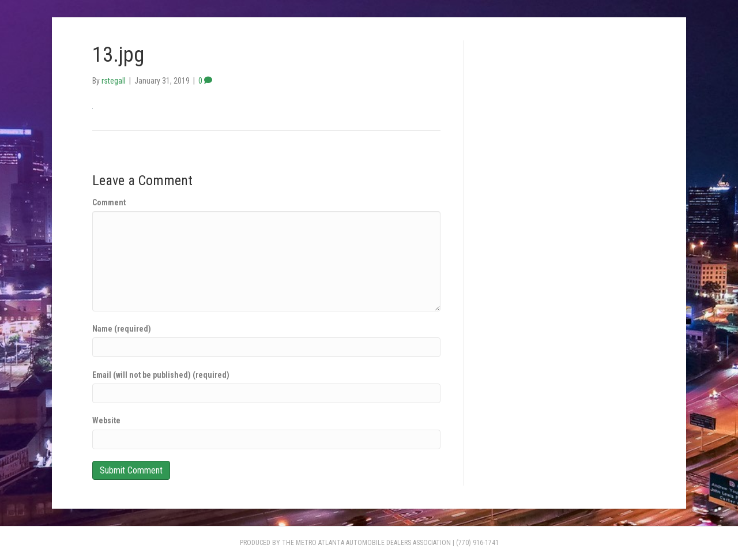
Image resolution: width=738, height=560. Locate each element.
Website (106, 420)
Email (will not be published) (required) (161, 375)
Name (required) (122, 329)
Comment (109, 202)
